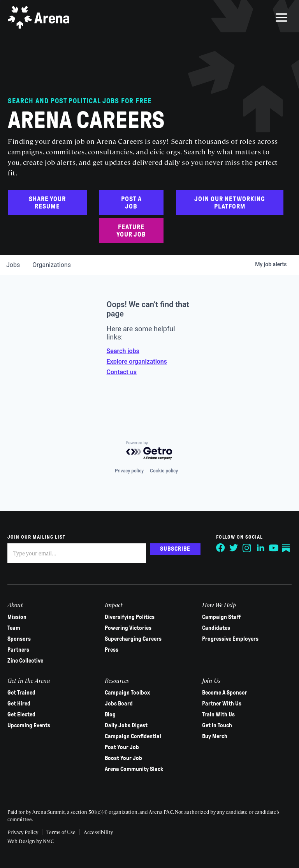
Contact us (122, 372)
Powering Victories (128, 628)
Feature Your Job (131, 231)
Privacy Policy (23, 832)
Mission (17, 617)
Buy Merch (215, 736)
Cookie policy (164, 471)
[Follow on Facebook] (220, 548)
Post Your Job (122, 747)
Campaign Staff (222, 617)
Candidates (216, 628)
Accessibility (99, 832)
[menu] (281, 18)
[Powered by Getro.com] (149, 451)
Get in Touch (217, 725)
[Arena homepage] (39, 18)
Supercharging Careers (133, 639)
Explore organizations (137, 362)
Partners (19, 650)
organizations (52, 265)
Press (112, 650)
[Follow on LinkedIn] (260, 548)
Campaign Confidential (133, 736)
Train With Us (218, 714)
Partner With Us (222, 704)
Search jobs (123, 351)
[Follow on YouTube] (273, 548)
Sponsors (19, 639)
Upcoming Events (29, 725)
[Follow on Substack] (287, 548)
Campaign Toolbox (127, 693)
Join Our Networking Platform (230, 203)
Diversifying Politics (130, 617)
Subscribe (175, 549)
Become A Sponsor (225, 693)
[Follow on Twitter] (234, 548)
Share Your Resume (47, 203)
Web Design (22, 841)
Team (14, 628)
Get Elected (22, 714)
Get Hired (19, 704)
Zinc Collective (26, 661)
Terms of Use (61, 832)
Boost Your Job (123, 758)
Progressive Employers (230, 639)
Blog (110, 714)
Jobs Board (119, 704)
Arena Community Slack (134, 769)
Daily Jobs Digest (126, 725)
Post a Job (131, 203)
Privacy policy (129, 471)
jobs (13, 265)
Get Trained (22, 693)
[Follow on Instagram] (247, 548)
